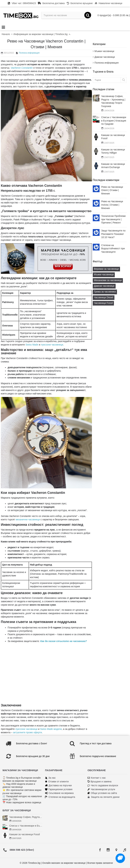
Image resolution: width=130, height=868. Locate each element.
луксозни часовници (52, 345)
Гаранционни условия (59, 789)
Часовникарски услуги (101, 789)
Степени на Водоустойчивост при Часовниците (113, 249)
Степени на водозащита (60, 797)
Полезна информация (107, 63)
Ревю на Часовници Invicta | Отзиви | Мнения (112, 205)
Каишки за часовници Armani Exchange (113, 166)
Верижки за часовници (106, 269)
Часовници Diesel (104, 297)
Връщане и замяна (99, 782)
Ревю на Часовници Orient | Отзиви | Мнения (112, 190)
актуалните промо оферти (27, 732)
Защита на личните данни (104, 797)
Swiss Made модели (51, 729)
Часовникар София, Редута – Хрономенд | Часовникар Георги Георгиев (113, 101)
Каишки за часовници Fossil (113, 137)
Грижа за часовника (105, 292)
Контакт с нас (97, 778)
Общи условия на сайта (102, 793)
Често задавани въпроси (103, 785)
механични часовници (28, 519)
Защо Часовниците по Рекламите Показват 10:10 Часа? (113, 234)
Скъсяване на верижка (59, 793)
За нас (50, 778)
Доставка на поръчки (58, 785)
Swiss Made (32, 345)
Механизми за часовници (108, 280)
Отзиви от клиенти (57, 782)
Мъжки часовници (104, 51)
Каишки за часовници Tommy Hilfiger (113, 151)
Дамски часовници (105, 57)
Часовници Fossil (103, 303)
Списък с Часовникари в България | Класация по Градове (114, 121)
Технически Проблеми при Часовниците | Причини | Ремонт (113, 219)
